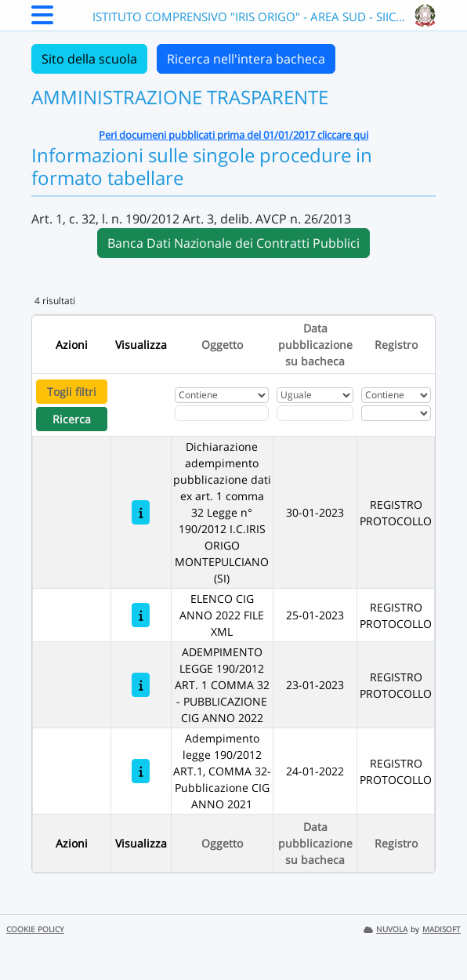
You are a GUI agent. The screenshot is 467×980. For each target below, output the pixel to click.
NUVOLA (386, 929)
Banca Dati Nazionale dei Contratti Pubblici (233, 243)
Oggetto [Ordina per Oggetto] (222, 345)
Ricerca (72, 419)
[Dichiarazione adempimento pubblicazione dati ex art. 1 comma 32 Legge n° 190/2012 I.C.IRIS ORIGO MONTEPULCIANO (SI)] (141, 512)
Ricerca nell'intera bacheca (246, 59)
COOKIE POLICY (35, 929)
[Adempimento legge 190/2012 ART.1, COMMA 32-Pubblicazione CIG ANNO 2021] (141, 771)
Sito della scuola (89, 59)
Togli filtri (72, 392)
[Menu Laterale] (42, 20)
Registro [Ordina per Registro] (396, 345)
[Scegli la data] (315, 413)
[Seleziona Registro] (396, 413)
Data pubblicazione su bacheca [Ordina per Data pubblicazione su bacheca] (315, 345)
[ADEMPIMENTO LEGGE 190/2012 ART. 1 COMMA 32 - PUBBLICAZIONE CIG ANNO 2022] (141, 685)
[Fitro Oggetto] (222, 413)
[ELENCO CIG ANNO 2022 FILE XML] (141, 615)
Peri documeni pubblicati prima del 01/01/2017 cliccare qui (233, 135)
